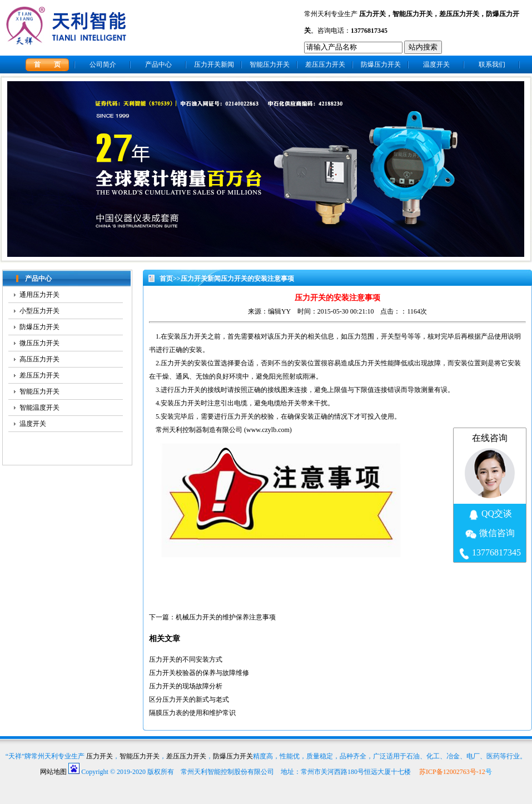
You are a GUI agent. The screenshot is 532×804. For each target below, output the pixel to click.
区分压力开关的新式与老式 (189, 699)
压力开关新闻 (214, 64)
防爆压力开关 (381, 64)
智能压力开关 (412, 14)
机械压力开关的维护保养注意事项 (226, 617)
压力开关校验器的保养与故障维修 (199, 673)
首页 (166, 279)
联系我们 (492, 64)
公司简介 (103, 64)
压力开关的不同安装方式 (186, 659)
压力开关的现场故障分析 (186, 686)
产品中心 (158, 64)
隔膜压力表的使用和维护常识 (192, 713)
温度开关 (436, 64)
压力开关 (372, 14)
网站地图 (53, 772)
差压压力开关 (459, 14)
